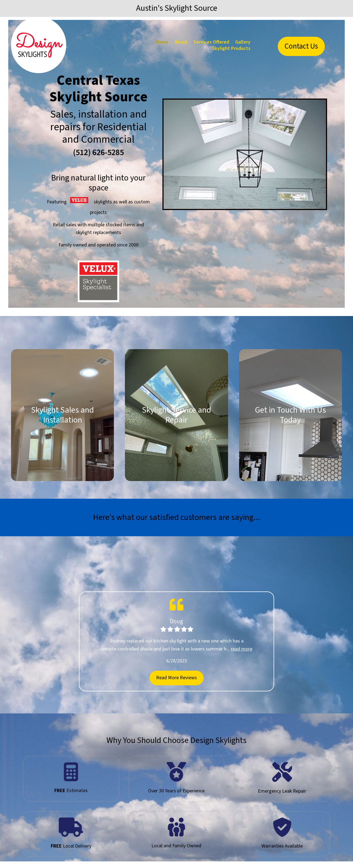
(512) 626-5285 (98, 152)
